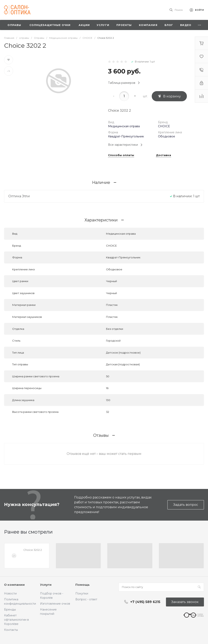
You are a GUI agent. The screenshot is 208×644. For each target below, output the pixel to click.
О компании (14, 585)
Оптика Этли (19, 196)
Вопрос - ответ (86, 599)
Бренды (10, 609)
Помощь (82, 585)
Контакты (11, 630)
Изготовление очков (55, 604)
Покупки (82, 593)
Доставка (164, 155)
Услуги (46, 585)
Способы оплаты (121, 155)
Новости (10, 593)
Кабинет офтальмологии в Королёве (16, 620)
